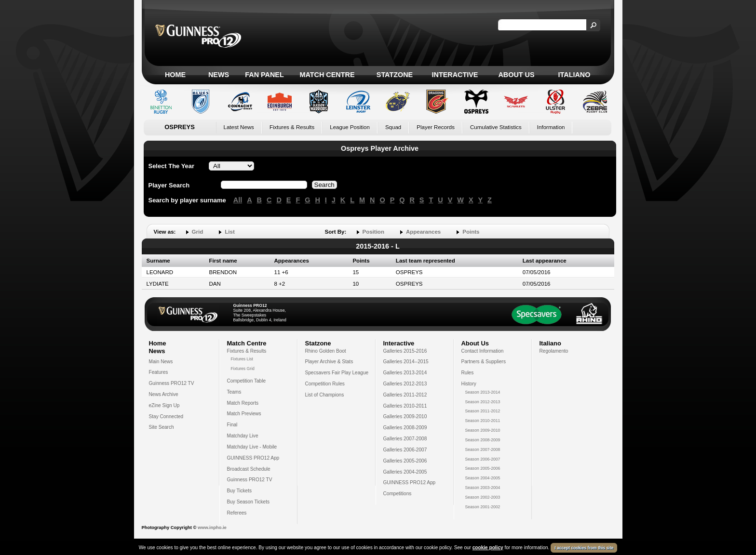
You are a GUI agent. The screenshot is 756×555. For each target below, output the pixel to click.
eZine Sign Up (164, 405)
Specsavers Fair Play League (337, 373)
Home (175, 75)
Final (232, 425)
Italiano (574, 75)
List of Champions (325, 395)
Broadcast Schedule (249, 469)
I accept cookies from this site (584, 548)
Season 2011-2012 (483, 411)
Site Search (162, 427)
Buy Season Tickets (249, 502)
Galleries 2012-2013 (405, 384)
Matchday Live (243, 436)
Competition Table (247, 381)
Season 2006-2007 (483, 459)
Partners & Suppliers (484, 362)
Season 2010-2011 (483, 421)
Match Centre (327, 75)
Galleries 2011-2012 (405, 395)
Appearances (423, 232)
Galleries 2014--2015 (406, 362)
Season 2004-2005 (483, 478)
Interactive (455, 75)
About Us (516, 75)
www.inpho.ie (212, 528)
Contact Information (483, 351)
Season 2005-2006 (483, 468)
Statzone (395, 75)
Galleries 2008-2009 (405, 428)
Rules (468, 373)
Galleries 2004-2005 (405, 472)
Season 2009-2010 (483, 430)
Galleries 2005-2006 (405, 461)
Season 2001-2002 (483, 507)
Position (373, 232)
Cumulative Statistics (496, 127)
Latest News (239, 127)
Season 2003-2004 (483, 488)
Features (159, 372)
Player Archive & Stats (329, 362)
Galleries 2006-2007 (405, 450)
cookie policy (488, 548)
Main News (161, 362)
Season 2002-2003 (483, 497)
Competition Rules (325, 384)
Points (471, 232)
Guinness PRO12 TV (172, 383)
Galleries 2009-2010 (405, 416)
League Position (350, 127)
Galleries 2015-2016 (405, 351)
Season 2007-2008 (483, 449)
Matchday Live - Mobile (252, 447)
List (229, 232)
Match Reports (243, 403)
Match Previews (244, 414)
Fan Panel (264, 75)
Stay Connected (166, 416)
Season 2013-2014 (483, 392)
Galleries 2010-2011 (405, 406)
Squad (393, 127)
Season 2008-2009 (483, 440)
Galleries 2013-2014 (405, 373)
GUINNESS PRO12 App (253, 458)
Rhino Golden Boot (326, 351)
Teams (234, 392)
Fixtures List (242, 359)
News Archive (164, 394)
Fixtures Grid (243, 369)
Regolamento (554, 351)
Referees (237, 513)
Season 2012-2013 (483, 402)
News (219, 75)
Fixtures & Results (292, 127)
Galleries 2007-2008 (405, 439)
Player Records (436, 127)
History (469, 384)
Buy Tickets (240, 491)
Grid (198, 232)
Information (551, 127)
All (238, 200)
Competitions (398, 494)
